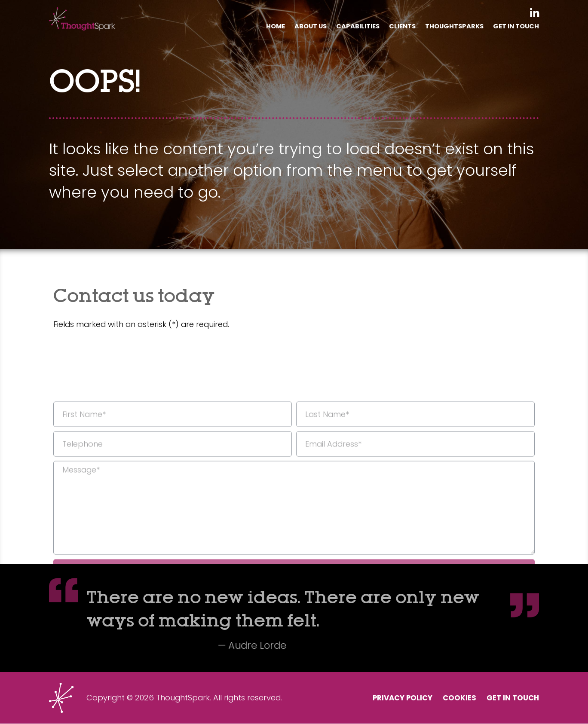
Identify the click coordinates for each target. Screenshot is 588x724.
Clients (398, 26)
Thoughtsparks (452, 26)
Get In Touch (515, 26)
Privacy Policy (395, 698)
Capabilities (352, 26)
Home (266, 26)
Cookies (455, 698)
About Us (303, 26)
